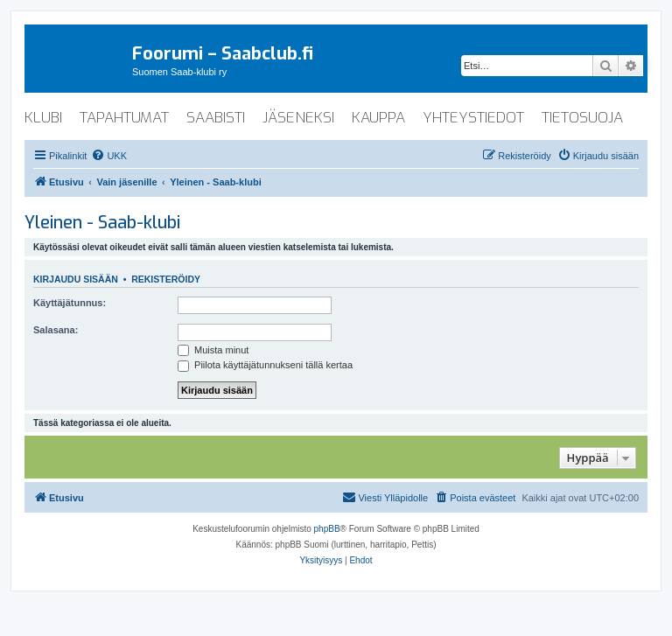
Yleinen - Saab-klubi (102, 223)
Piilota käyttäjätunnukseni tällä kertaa (265, 365)
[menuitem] (109, 156)
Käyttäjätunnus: (70, 303)
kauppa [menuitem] (378, 118)
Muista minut (213, 350)
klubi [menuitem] (43, 118)
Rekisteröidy (166, 279)
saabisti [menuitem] (216, 118)
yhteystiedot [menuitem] (473, 118)
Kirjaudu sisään (76, 279)
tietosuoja (582, 118)
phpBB (327, 529)
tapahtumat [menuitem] (124, 118)
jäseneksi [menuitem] (298, 118)
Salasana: (56, 330)
